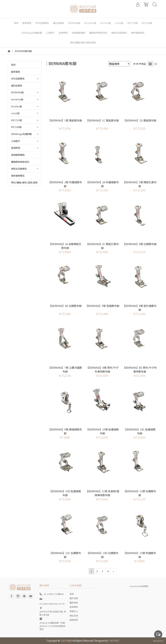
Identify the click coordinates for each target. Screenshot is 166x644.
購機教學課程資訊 (20, 162)
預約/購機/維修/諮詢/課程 (24, 182)
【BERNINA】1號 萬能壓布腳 (65, 120)
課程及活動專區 (19, 169)
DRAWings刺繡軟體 (21, 134)
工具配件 (16, 141)
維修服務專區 (18, 176)
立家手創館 (66, 641)
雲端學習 (16, 148)
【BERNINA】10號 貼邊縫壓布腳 (102, 431)
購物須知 (74, 603)
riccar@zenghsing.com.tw (52, 604)
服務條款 (74, 620)
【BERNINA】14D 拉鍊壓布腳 (102, 555)
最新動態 (16, 72)
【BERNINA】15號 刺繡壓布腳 (140, 555)
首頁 (13, 65)
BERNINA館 (17, 92)
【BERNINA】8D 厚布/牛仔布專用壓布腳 (140, 369)
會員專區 (74, 607)
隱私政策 (74, 616)
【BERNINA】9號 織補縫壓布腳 (65, 431)
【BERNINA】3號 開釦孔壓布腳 (140, 184)
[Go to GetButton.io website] (158, 641)
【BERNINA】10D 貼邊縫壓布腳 (65, 493)
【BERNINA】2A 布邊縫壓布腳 (102, 184)
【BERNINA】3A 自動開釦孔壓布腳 (65, 246)
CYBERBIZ (114, 641)
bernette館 (17, 99)
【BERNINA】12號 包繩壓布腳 (140, 493)
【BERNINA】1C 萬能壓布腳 (102, 120)
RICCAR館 (16, 127)
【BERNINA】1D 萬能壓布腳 (140, 120)
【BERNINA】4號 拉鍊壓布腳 (140, 244)
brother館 (17, 106)
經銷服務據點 (18, 155)
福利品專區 (17, 85)
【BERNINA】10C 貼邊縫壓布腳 (140, 431)
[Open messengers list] (158, 634)
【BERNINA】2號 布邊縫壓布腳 (65, 184)
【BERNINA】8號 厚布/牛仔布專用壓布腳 (102, 369)
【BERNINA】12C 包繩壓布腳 (65, 555)
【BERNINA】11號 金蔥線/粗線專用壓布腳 (102, 493)
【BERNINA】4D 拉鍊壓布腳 (65, 306)
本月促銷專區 (18, 78)
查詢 (72, 594)
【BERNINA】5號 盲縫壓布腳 (102, 306)
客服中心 (74, 611)
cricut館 (15, 113)
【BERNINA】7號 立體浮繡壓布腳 (65, 369)
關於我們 (74, 598)
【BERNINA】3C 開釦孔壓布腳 (102, 246)
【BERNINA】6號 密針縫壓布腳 (140, 308)
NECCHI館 (17, 120)
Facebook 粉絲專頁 (139, 586)
